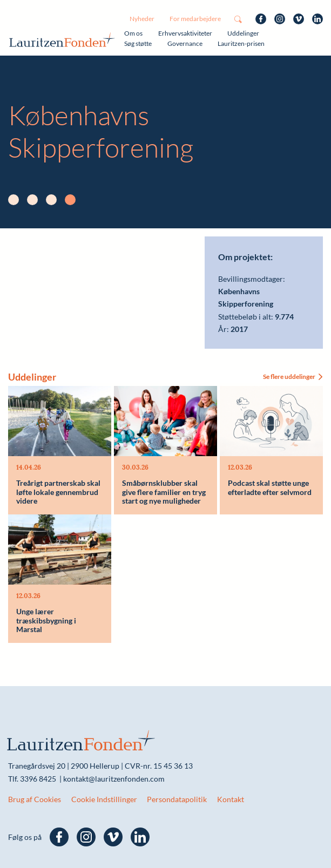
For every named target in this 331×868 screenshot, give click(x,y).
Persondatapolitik (177, 799)
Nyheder (142, 19)
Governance (185, 43)
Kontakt (231, 799)
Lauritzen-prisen (241, 43)
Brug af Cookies (35, 799)
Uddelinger (243, 33)
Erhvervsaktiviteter (185, 33)
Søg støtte (138, 43)
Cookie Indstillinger (104, 799)
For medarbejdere (195, 19)
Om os (133, 33)
